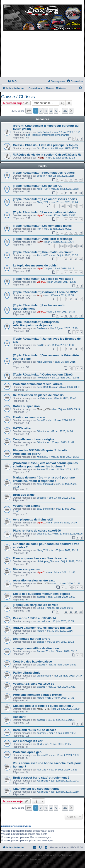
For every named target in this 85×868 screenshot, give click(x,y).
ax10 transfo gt (45, 484)
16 (71, 316)
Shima (40, 608)
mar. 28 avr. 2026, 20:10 (67, 387)
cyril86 (41, 345)
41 (71, 259)
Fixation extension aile (29, 417)
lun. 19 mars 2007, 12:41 (66, 378)
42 (76, 259)
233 (74, 246)
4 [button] (51, 111)
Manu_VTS (43, 409)
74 (81, 233)
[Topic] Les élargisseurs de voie (36, 605)
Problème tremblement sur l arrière (38, 384)
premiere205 (44, 676)
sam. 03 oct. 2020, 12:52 (62, 597)
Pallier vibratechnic (27, 673)
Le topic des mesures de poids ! (36, 265)
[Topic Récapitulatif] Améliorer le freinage (42, 239)
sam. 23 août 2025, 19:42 (62, 398)
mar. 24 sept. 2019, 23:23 (63, 770)
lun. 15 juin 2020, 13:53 (61, 621)
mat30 (40, 631)
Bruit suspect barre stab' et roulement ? (41, 778)
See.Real (42, 148)
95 (81, 180)
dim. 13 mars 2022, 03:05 (69, 534)
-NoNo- (41, 158)
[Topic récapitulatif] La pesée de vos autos (43, 279)
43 (81, 259)
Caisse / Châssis (18, 97)
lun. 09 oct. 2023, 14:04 (60, 431)
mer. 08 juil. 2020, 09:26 (60, 608)
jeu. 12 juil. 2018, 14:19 (61, 268)
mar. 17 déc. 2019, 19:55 (63, 733)
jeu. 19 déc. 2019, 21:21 (61, 720)
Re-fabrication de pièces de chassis (38, 395)
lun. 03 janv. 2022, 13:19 (65, 550)
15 (66, 316)
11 (71, 219)
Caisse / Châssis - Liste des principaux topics (45, 145)
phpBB (32, 855)
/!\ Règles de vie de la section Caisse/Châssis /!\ (47, 155)
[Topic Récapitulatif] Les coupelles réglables (44, 212)
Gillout (40, 431)
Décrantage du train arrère (32, 639)
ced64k (41, 176)
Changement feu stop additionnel (37, 789)
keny (40, 242)
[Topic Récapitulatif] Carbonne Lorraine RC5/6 (46, 292)
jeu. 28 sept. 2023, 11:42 (60, 442)
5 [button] (56, 111)
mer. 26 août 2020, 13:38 (65, 189)
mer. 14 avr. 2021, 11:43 (62, 572)
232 (68, 246)
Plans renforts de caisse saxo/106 (37, 531)
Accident (19, 717)
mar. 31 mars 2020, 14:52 (62, 665)
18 (71, 272)
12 (76, 219)
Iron (39, 229)
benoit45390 (44, 387)
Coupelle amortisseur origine (34, 439)
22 (71, 193)
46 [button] (65, 111)
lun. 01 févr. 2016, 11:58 (60, 345)
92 (66, 180)
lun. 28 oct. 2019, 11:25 (58, 744)
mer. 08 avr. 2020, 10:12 (60, 642)
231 (62, 246)
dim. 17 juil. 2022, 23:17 (62, 498)
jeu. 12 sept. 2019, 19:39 (65, 792)
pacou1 (41, 597)
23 (76, 193)
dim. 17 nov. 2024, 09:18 (62, 420)
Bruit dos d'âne (24, 495)
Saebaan (42, 328)
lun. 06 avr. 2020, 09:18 (64, 651)
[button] (29, 111)
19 (76, 272)
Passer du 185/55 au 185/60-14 (34, 618)
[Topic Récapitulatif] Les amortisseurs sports (45, 199)
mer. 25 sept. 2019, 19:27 (65, 755)
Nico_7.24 (43, 189)
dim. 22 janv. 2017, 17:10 (64, 328)
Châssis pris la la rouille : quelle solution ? (43, 706)
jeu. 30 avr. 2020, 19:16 (60, 631)
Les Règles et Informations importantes (48, 135)
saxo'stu (41, 733)
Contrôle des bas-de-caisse (32, 661)
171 (74, 206)
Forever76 (43, 469)
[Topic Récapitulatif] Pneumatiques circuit (43, 252)
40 (66, 259)
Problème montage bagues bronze (37, 695)
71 (66, 233)
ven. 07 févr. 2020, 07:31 (60, 698)
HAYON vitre (22, 428)
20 (81, 272)
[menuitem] (12, 81)
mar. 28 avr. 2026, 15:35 (61, 176)
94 (76, 180)
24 (81, 193)
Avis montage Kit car (28, 741)
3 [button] (46, 111)
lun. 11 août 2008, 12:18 (62, 158)
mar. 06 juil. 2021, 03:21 (69, 561)
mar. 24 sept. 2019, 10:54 (59, 242)
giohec (41, 642)
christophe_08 (45, 561)
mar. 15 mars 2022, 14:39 (63, 523)
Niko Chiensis (45, 362)
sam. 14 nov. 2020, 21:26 (66, 583)
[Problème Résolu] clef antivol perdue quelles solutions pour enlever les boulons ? (45, 465)
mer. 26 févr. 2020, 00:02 (58, 229)
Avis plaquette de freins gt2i (33, 519)
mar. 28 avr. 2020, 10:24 (64, 202)
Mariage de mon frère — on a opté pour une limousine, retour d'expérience (44, 479)
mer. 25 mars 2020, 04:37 (68, 676)
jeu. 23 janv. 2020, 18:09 (66, 709)
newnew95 (43, 378)
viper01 (41, 215)
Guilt (40, 744)
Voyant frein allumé (27, 506)
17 (66, 272)
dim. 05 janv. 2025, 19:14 (66, 409)
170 (68, 206)
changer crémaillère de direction (36, 648)
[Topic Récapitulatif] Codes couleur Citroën (44, 374)
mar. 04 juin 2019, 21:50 (65, 255)
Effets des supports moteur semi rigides (41, 594)
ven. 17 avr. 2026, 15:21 (67, 132)
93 (71, 180)
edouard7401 (44, 534)
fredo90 (41, 420)
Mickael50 (43, 457)
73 (76, 233)
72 (71, 233)
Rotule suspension (26, 406)
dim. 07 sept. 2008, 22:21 (64, 148)
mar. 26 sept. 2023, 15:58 (65, 457)
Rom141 (42, 770)
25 (81, 612)
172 (80, 206)
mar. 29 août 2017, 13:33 (62, 282)
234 (80, 246)
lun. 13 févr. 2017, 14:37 (62, 312)
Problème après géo (27, 752)
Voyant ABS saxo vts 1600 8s (34, 684)
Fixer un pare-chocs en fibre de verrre (40, 558)
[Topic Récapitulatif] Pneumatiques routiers (44, 173)
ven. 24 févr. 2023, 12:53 (65, 469)
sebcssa (41, 498)
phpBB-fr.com (48, 860)
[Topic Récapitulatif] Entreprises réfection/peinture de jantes (36, 324)
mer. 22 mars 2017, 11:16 (59, 295)
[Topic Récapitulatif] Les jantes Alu (38, 186)
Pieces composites (26, 569)
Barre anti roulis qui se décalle (35, 730)
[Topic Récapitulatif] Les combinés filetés (42, 226)
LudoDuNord (44, 132)
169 (62, 206)
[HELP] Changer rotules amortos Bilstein (42, 628)
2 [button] (41, 111)
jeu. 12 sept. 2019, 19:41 (65, 781)
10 (66, 219)
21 (66, 193)
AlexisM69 (43, 255)
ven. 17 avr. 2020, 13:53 (62, 215)
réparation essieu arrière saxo (34, 580)
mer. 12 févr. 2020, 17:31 (62, 687)
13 (81, 219)
